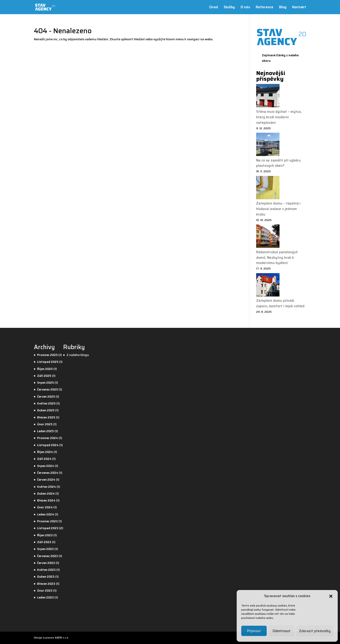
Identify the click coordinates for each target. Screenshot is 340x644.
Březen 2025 (46, 417)
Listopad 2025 (48, 362)
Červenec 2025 (48, 389)
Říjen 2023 (45, 535)
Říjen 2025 (45, 369)
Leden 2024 (46, 514)
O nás (245, 8)
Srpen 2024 (46, 466)
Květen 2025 (46, 403)
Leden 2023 (45, 597)
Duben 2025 (46, 410)
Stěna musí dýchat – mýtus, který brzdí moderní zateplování (279, 117)
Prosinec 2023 (47, 521)
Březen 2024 (46, 500)
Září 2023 (44, 542)
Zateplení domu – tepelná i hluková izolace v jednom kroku (278, 209)
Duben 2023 (46, 577)
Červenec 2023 (48, 556)
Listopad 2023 (48, 528)
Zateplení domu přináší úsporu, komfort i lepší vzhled (280, 303)
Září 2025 (44, 376)
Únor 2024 (45, 507)
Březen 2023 (46, 584)
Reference (265, 8)
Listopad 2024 (48, 445)
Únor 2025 (45, 424)
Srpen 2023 (45, 549)
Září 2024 (44, 459)
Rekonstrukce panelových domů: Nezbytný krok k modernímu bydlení (277, 258)
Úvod (214, 8)
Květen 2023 (46, 570)
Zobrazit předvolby (315, 631)
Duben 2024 (46, 494)
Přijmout (254, 631)
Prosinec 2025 (47, 355)
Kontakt (299, 8)
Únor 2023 (45, 591)
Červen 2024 (46, 480)
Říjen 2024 (45, 452)
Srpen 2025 (45, 383)
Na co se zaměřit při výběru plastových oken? (278, 163)
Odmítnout (282, 631)
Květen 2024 (47, 487)
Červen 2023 (46, 563)
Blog (283, 8)
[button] (331, 596)
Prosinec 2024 (48, 438)
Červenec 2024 (48, 473)
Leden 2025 (45, 431)
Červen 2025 (46, 397)
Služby (229, 8)
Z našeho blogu (78, 355)
